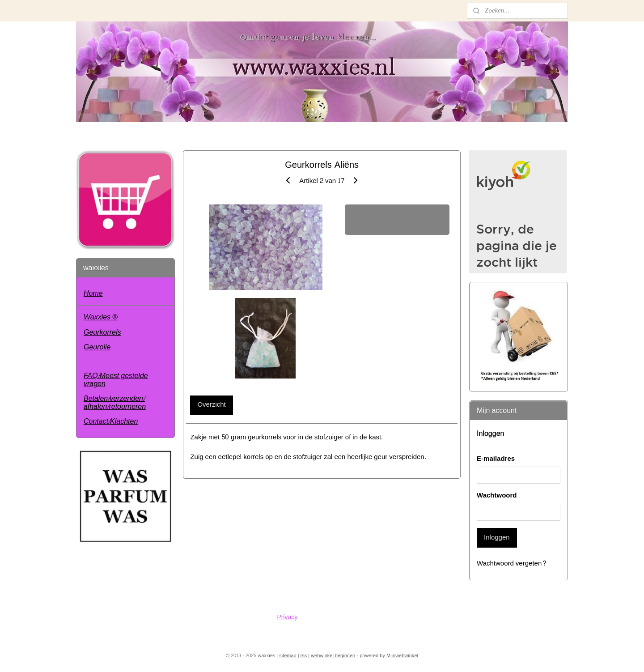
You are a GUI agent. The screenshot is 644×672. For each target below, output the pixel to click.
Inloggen (497, 538)
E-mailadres (496, 459)
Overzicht (212, 405)
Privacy (287, 617)
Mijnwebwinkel (402, 656)
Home (93, 293)
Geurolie (97, 347)
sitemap (288, 656)
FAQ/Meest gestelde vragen (116, 380)
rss (304, 656)
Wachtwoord (497, 496)
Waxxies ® (101, 317)
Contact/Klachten (111, 421)
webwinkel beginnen (333, 656)
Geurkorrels (102, 332)
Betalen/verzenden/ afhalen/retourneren (115, 402)
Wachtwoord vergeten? (512, 564)
